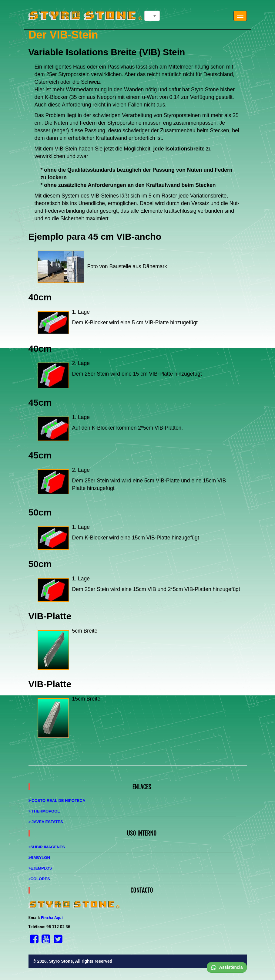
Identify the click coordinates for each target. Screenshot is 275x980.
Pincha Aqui (52, 917)
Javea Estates (46, 822)
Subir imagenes (47, 847)
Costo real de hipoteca (57, 801)
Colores (39, 879)
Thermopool (44, 811)
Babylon (39, 858)
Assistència (227, 967)
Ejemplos (40, 868)
